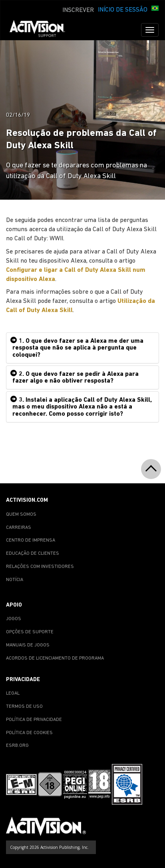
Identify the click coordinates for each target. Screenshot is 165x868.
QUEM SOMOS (21, 515)
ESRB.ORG (17, 746)
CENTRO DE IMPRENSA (31, 540)
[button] (155, 9)
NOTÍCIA (15, 580)
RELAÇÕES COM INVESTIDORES (40, 567)
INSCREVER (78, 10)
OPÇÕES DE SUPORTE (30, 632)
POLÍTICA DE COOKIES (29, 733)
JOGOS (14, 619)
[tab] (82, 348)
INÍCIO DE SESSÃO (123, 10)
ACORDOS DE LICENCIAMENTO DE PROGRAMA (55, 658)
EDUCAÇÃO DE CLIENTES (33, 554)
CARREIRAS (19, 528)
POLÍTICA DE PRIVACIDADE (34, 720)
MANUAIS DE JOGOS (28, 645)
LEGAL (13, 693)
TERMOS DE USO (24, 707)
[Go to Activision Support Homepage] (41, 30)
